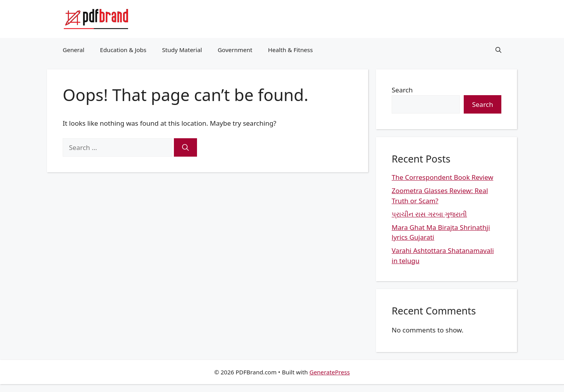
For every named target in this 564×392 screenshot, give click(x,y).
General (73, 50)
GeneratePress (330, 372)
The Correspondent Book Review (442, 177)
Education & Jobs (123, 50)
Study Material (182, 50)
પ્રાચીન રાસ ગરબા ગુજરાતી (429, 214)
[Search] (185, 148)
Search (402, 90)
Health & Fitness (290, 50)
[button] (498, 50)
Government (235, 50)
